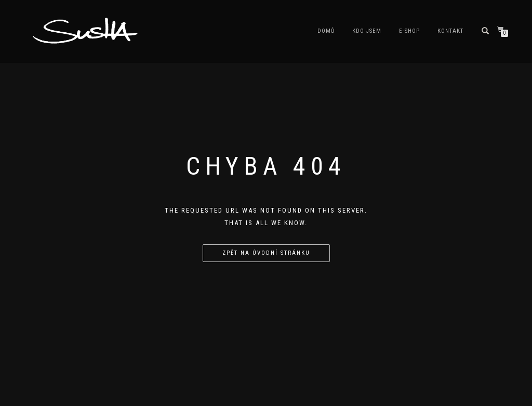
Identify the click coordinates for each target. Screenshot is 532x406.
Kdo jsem (367, 31)
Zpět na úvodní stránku (266, 253)
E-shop (409, 31)
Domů (326, 31)
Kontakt (450, 31)
